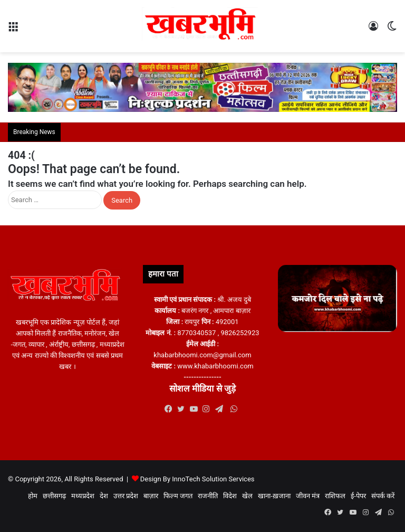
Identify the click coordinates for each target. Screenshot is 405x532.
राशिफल (335, 496)
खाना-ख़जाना (274, 496)
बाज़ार (151, 496)
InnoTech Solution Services (213, 479)
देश (104, 496)
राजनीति (208, 496)
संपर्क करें (383, 496)
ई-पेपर (358, 496)
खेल (247, 496)
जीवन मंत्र (308, 496)
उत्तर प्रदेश (126, 496)
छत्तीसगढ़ (54, 496)
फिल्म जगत (178, 496)
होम (33, 496)
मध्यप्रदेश (83, 496)
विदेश (230, 496)
